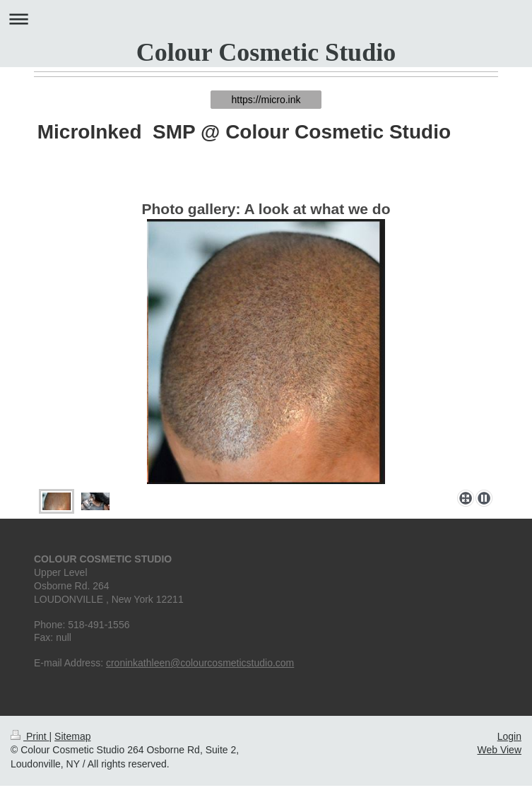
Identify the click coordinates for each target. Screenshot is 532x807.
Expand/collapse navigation (266, 19)
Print (30, 736)
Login (509, 736)
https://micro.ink (266, 100)
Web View (499, 750)
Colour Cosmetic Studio (266, 52)
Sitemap (72, 736)
